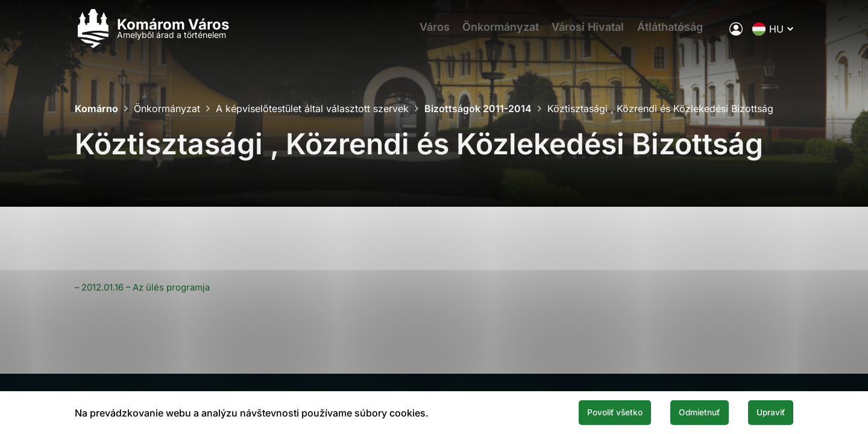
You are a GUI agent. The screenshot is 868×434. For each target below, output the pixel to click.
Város (427, 33)
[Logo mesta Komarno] (152, 33)
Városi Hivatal (591, 33)
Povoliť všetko (580, 412)
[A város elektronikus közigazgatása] (736, 33)
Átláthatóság (678, 33)
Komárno (96, 108)
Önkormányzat (499, 33)
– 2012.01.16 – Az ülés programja (150, 287)
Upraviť (764, 412)
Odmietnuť (680, 412)
